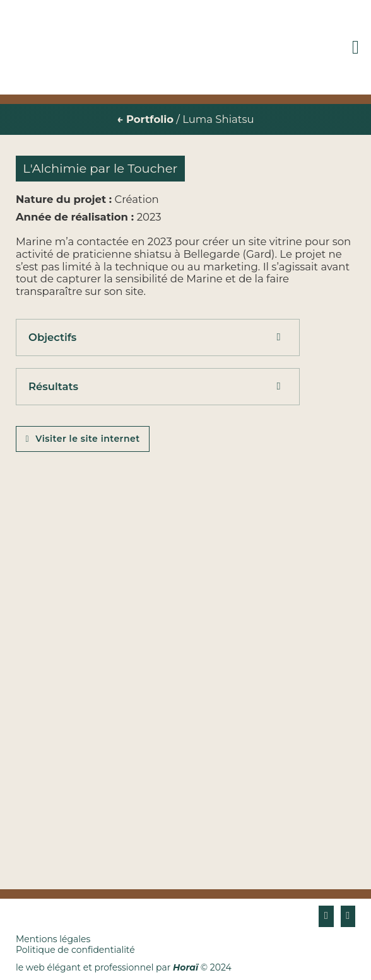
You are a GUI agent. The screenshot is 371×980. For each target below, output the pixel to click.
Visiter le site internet (83, 439)
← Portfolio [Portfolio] (145, 119)
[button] (158, 337)
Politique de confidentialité (75, 950)
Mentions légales (53, 939)
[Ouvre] (356, 47)
